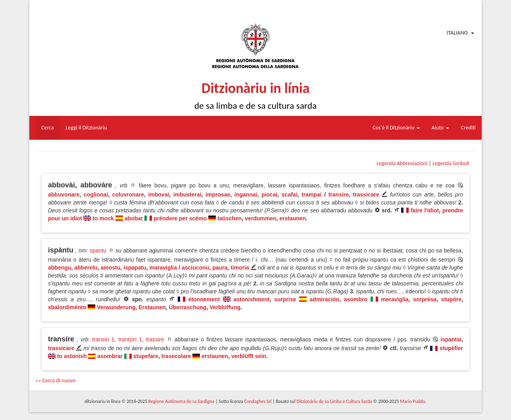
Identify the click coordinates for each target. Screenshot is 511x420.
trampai (312, 195)
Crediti (469, 128)
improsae (218, 195)
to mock (103, 218)
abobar (134, 218)
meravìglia (395, 299)
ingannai (246, 195)
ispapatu (135, 268)
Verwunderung (116, 307)
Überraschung (188, 307)
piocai (269, 195)
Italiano (457, 33)
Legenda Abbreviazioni (402, 163)
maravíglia (163, 268)
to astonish (72, 356)
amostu (111, 268)
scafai (290, 195)
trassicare (366, 195)
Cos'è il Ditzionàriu (396, 128)
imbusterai (187, 195)
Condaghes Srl (258, 401)
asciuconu (195, 268)
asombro (356, 299)
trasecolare (176, 356)
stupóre (451, 299)
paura (220, 268)
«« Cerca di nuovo (56, 381)
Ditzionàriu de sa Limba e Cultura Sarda (334, 401)
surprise (285, 299)
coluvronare (128, 195)
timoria (240, 268)
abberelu (86, 268)
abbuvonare (64, 195)
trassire (155, 339)
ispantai (451, 339)
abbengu (60, 268)
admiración (325, 299)
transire (339, 195)
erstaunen (293, 218)
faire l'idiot (425, 210)
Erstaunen (152, 307)
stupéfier (451, 348)
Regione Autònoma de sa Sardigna (181, 401)
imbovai (158, 195)
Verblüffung (225, 307)
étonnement (204, 299)
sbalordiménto (67, 307)
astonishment (251, 299)
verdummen (260, 218)
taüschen (230, 218)
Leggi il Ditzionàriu (86, 128)
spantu (98, 250)
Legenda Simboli (451, 163)
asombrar (110, 356)
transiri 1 (103, 339)
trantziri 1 (130, 339)
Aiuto (440, 128)
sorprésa (425, 299)
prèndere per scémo (180, 218)
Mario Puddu (412, 401)
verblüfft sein (249, 356)
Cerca (48, 128)
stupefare (146, 356)
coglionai (96, 195)
